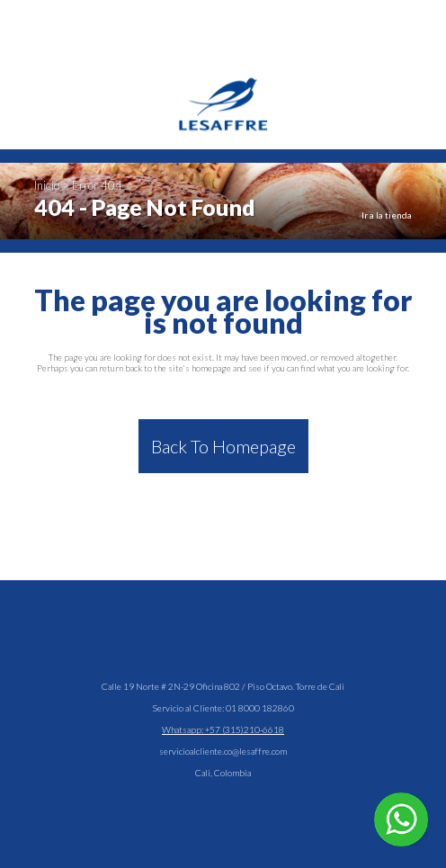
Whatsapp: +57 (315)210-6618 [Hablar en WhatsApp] (223, 729)
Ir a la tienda (387, 215)
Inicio (47, 185)
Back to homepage (223, 446)
